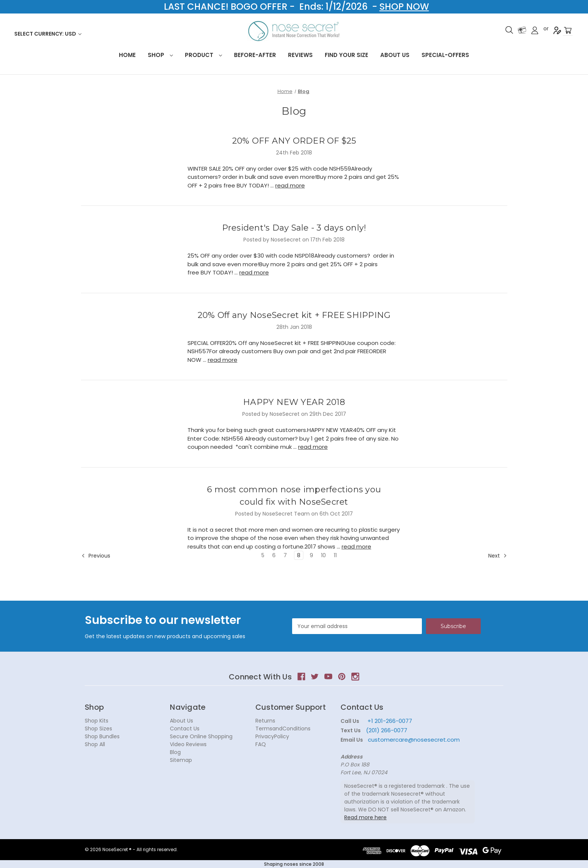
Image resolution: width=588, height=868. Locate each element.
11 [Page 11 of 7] (335, 555)
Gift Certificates (522, 30)
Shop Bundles (102, 736)
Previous (96, 556)
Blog (175, 752)
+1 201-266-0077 (390, 721)
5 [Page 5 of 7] (263, 555)
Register (557, 30)
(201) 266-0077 (387, 730)
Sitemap (181, 760)
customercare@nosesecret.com (413, 740)
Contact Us (185, 729)
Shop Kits (97, 721)
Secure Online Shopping (201, 736)
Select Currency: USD (48, 34)
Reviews (300, 55)
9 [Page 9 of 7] (311, 555)
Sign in (535, 30)
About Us (395, 55)
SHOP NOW (404, 7)
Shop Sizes (98, 729)
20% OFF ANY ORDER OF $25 (294, 141)
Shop (160, 55)
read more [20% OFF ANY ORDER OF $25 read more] (290, 185)
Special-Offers (445, 55)
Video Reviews (188, 744)
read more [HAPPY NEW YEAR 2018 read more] (313, 447)
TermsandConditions (283, 729)
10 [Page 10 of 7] (323, 555)
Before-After (255, 55)
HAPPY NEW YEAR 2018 (294, 402)
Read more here (365, 817)
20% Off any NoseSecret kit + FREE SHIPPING (294, 315)
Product (203, 55)
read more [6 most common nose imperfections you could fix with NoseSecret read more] (356, 546)
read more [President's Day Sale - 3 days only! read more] (254, 272)
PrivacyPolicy (272, 736)
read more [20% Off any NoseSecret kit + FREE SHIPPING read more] (223, 360)
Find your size (346, 55)
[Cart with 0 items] (568, 31)
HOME (127, 55)
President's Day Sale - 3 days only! (294, 228)
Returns (265, 721)
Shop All (95, 744)
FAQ (261, 744)
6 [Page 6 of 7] (274, 555)
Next (498, 556)
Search (509, 30)
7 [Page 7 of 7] (285, 555)
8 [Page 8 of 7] (299, 555)
